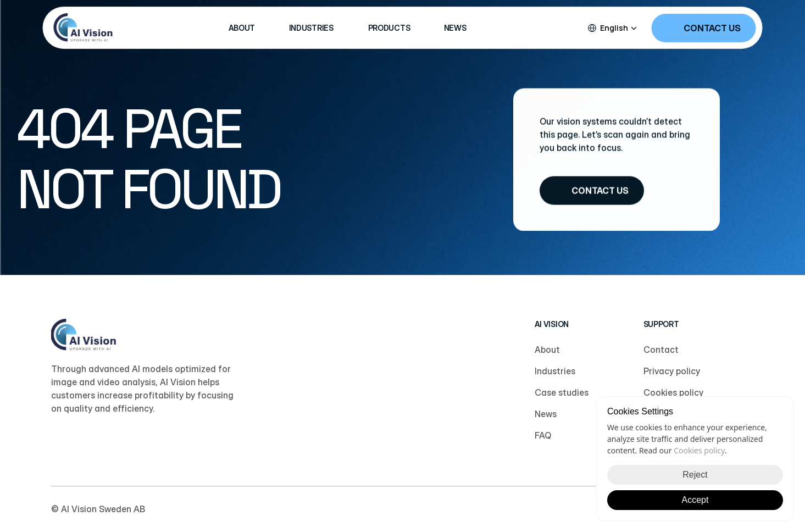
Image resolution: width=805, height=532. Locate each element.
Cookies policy (699, 450)
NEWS (455, 28)
